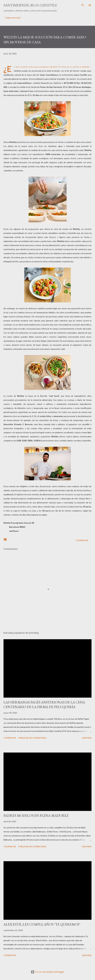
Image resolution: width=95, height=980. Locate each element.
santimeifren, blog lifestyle (30, 5)
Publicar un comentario (32, 738)
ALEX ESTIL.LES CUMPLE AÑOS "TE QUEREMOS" (42, 924)
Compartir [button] (82, 540)
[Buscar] (83, 5)
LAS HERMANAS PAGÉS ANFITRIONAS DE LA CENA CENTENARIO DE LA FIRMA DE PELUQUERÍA (44, 705)
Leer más (87, 738)
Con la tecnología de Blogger (48, 972)
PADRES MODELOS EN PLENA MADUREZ (36, 815)
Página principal (13, 18)
